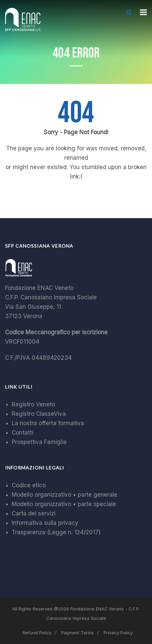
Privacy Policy (118, 633)
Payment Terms (78, 633)
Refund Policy (37, 633)
